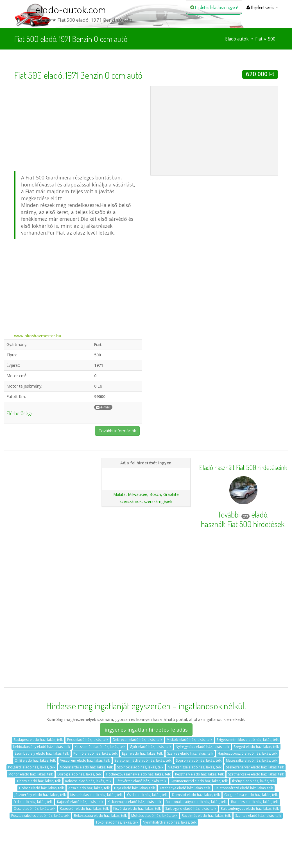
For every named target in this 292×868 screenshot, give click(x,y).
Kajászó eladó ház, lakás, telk (80, 802)
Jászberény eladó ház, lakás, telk (40, 795)
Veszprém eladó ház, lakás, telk (85, 760)
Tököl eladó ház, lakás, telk (117, 822)
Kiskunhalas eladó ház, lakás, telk (96, 795)
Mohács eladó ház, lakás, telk (154, 816)
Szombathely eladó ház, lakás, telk (42, 753)
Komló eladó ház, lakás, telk (95, 753)
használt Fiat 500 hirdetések (243, 524)
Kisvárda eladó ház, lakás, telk (137, 809)
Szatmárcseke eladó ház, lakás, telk (256, 774)
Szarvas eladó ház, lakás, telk (190, 753)
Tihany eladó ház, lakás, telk (39, 781)
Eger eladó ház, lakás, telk (142, 753)
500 (272, 39)
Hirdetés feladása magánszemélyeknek (146, 472)
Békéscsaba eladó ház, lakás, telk (100, 816)
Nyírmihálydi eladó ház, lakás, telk (170, 822)
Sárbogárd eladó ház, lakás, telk (191, 809)
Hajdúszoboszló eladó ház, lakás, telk (247, 753)
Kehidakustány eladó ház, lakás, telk (42, 747)
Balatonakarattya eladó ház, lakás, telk (196, 802)
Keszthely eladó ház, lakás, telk (199, 774)
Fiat (259, 39)
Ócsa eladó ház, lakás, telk (34, 809)
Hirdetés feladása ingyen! (214, 7)
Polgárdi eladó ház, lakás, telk (32, 767)
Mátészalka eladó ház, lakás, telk (252, 760)
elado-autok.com (71, 10)
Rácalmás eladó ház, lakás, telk (206, 816)
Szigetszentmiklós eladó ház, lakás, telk (248, 740)
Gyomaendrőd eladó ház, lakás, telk (199, 781)
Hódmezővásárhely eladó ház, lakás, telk (138, 774)
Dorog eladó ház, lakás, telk (79, 774)
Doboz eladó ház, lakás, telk (41, 788)
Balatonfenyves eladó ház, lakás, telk (250, 809)
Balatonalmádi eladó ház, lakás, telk (143, 760)
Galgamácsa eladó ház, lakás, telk (251, 795)
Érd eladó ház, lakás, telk (33, 802)
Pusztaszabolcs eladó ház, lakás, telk (40, 816)
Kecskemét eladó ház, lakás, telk (100, 747)
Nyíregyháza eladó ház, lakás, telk (202, 747)
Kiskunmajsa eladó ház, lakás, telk (134, 802)
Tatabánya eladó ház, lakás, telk (185, 788)
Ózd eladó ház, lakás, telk (147, 795)
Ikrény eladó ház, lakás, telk (254, 781)
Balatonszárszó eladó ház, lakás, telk (244, 788)
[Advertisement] (78, 125)
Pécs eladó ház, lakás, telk (88, 740)
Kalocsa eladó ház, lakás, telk (88, 781)
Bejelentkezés (260, 7)
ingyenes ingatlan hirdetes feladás (146, 730)
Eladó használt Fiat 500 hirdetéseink (243, 467)
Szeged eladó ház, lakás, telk (256, 747)
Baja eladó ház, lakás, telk (134, 788)
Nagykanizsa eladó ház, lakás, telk (195, 767)
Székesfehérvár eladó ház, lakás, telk (255, 767)
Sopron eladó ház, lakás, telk (199, 760)
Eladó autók (237, 39)
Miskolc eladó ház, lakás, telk (189, 740)
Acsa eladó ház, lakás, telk (89, 788)
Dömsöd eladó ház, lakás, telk (196, 795)
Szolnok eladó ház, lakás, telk (140, 767)
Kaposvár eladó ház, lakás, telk (84, 809)
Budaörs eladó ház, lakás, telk (255, 802)
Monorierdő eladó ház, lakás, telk (86, 767)
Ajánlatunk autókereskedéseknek (146, 482)
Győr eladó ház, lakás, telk (150, 747)
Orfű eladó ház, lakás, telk (35, 760)
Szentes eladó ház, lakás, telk (258, 816)
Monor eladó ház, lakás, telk (31, 774)
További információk (117, 431)
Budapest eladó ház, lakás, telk (38, 740)
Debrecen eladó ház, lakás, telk (137, 740)
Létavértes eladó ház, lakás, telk (141, 781)
